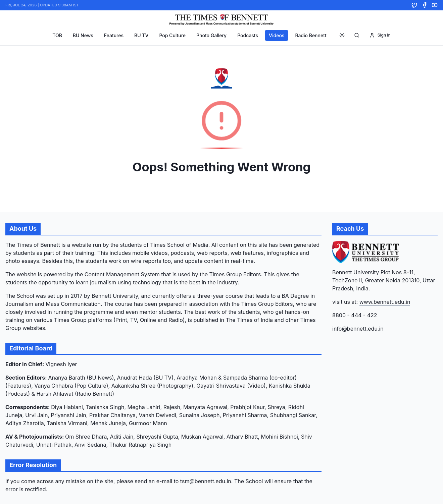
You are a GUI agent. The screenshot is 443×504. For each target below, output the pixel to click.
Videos (277, 35)
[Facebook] (425, 5)
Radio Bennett (311, 35)
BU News (83, 35)
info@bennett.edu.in (358, 329)
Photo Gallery (211, 35)
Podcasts (248, 35)
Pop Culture (172, 35)
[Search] (357, 35)
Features (114, 35)
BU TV (141, 35)
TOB (57, 35)
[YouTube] (435, 5)
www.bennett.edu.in (385, 302)
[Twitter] (414, 5)
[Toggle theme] (342, 35)
